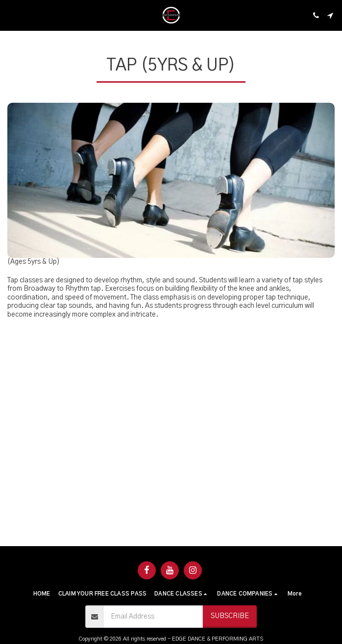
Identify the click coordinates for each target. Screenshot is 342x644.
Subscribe (230, 616)
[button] (11, 15)
